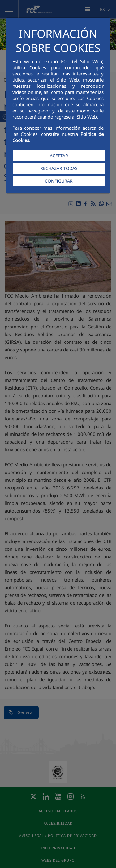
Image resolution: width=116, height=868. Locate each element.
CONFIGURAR (59, 181)
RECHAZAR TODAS (59, 168)
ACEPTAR (59, 156)
